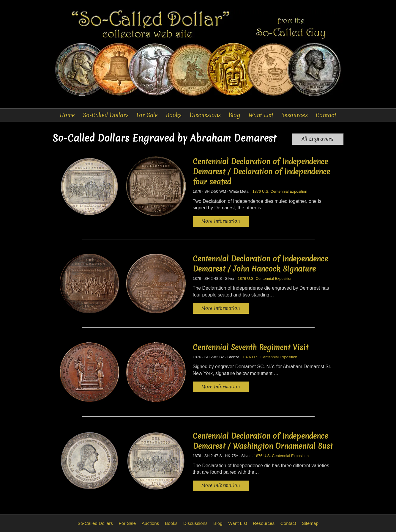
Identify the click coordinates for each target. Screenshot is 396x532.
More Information (221, 221)
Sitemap (310, 523)
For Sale (147, 115)
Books (174, 115)
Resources (294, 115)
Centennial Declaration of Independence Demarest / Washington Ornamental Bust (263, 441)
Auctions (150, 523)
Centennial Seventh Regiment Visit (251, 347)
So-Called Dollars (106, 115)
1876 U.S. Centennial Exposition (280, 191)
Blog (234, 115)
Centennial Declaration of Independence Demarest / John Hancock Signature (260, 264)
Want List (261, 115)
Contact (326, 115)
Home (67, 115)
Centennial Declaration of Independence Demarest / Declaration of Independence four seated (261, 172)
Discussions (205, 115)
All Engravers (318, 139)
